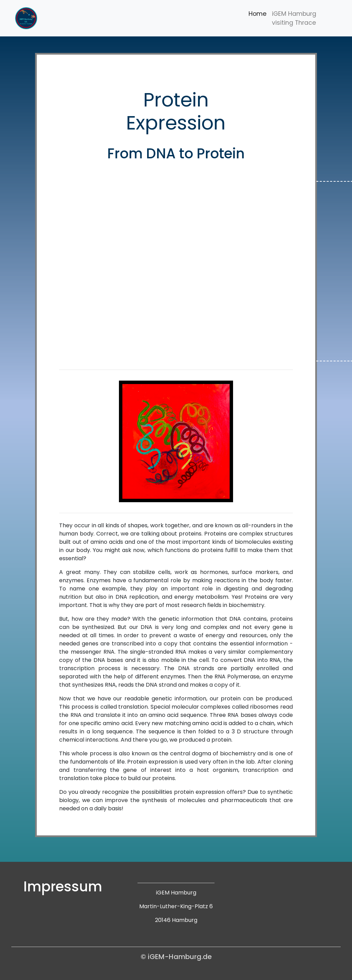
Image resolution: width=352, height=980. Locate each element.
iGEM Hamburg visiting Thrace (294, 18)
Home (257, 14)
